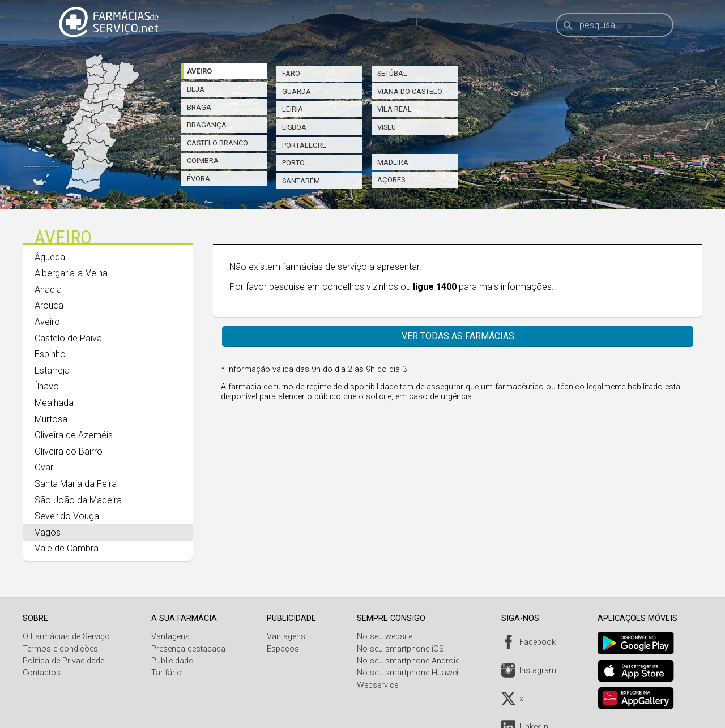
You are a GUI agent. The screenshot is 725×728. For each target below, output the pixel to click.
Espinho (50, 354)
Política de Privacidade (63, 661)
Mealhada (54, 403)
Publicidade (173, 661)
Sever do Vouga (67, 516)
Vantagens (172, 637)
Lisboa (294, 127)
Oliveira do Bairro (69, 451)
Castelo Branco (217, 143)
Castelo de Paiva (68, 338)
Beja (196, 89)
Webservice (381, 685)
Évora (199, 179)
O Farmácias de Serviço (66, 637)
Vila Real (395, 109)
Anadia (48, 290)
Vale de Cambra (67, 548)
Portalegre (304, 145)
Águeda (50, 257)
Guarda (297, 91)
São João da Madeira (78, 500)
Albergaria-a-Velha (71, 273)
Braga (199, 107)
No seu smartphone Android (412, 661)
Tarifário (168, 673)
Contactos (42, 673)
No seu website (388, 637)
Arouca (49, 305)
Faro (291, 73)
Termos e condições (60, 649)
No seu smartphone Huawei (411, 673)
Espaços (285, 649)
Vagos (48, 532)
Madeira (393, 162)
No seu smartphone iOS (404, 649)
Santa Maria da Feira (76, 484)
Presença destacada (189, 649)
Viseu (387, 127)
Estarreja (52, 371)
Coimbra (203, 160)
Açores (391, 180)
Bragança (207, 125)
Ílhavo (47, 386)
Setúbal (392, 73)
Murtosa (51, 419)
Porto (293, 163)
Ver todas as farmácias (458, 336)
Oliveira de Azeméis (74, 435)
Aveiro (199, 71)
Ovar (44, 467)
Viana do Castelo (410, 91)
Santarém (301, 181)
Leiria (293, 109)
